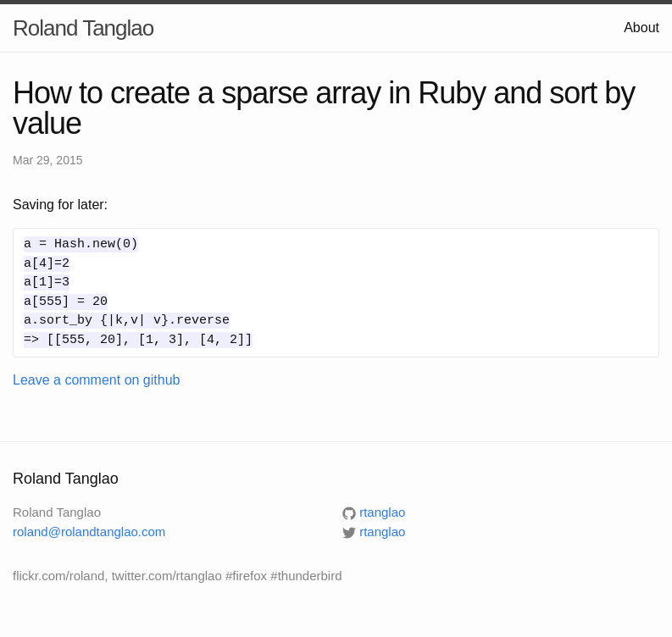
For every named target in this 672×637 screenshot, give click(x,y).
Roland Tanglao (83, 28)
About (641, 28)
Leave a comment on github (96, 380)
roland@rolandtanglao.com (89, 532)
